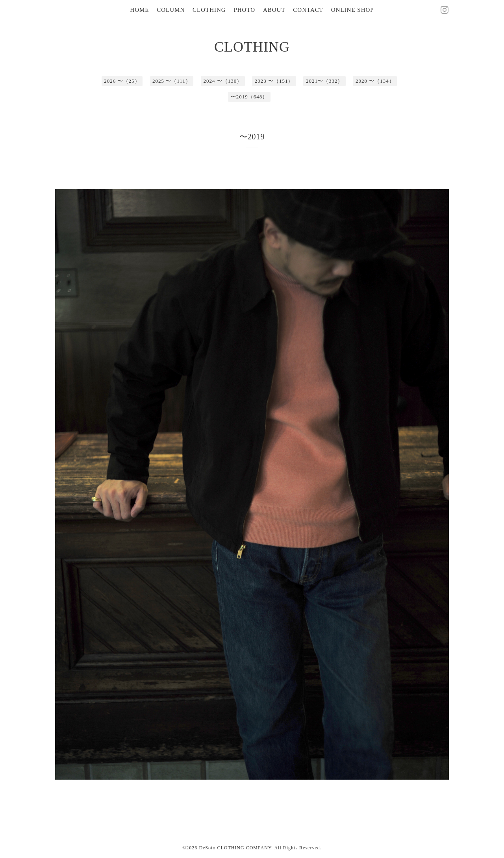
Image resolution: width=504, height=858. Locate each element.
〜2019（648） (249, 97)
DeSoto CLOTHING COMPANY (235, 848)
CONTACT (308, 10)
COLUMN (171, 10)
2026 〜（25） (122, 81)
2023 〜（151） (274, 81)
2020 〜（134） (375, 81)
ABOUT (274, 10)
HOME (139, 10)
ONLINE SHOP (353, 10)
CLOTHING (209, 10)
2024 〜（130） (223, 81)
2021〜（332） (325, 81)
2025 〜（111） (172, 81)
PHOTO (244, 10)
